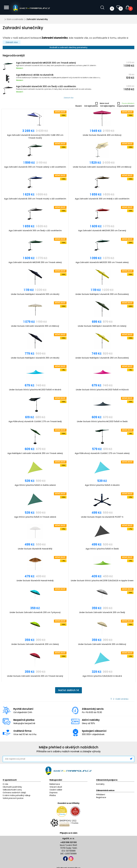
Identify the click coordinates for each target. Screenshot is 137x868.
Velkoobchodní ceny (12, 790)
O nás (5, 784)
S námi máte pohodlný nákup (17, 795)
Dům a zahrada (15, 19)
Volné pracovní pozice (13, 798)
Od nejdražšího (91, 106)
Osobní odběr (56, 790)
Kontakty (100, 784)
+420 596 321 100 (68, 842)
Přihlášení (101, 795)
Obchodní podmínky (12, 787)
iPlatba (53, 795)
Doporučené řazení (126, 106)
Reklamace (55, 784)
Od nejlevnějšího (107, 106)
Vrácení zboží (56, 787)
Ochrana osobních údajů (14, 793)
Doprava (53, 793)
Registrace (101, 797)
